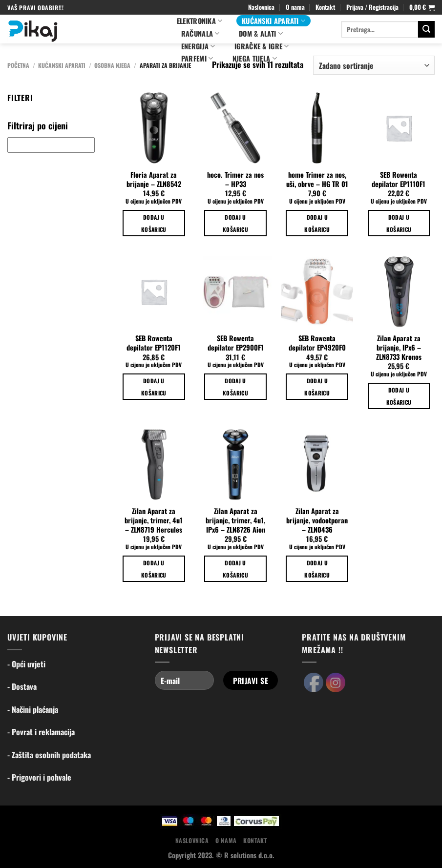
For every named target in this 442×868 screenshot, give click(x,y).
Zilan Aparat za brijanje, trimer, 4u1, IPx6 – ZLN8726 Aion (235, 520)
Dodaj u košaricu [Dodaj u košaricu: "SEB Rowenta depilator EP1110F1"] (399, 223)
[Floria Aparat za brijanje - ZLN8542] (154, 128)
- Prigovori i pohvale (39, 777)
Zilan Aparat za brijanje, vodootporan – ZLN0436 (317, 520)
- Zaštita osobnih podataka (49, 755)
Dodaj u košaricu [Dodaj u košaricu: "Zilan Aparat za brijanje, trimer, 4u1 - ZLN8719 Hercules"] (154, 569)
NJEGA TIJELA (255, 58)
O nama (295, 7)
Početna (18, 65)
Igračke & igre (262, 46)
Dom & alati (261, 33)
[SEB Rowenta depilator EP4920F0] (317, 292)
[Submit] (426, 29)
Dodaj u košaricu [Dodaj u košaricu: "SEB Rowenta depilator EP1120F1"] (154, 387)
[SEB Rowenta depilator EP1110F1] (399, 128)
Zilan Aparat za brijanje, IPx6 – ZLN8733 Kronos (399, 348)
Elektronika (200, 21)
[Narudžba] (374, 65)
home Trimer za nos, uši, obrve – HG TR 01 (317, 179)
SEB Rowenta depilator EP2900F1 (236, 343)
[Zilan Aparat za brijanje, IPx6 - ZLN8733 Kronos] (399, 292)
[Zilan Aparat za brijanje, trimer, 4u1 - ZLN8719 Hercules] (154, 465)
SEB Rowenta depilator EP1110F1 (399, 179)
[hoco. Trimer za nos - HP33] (235, 128)
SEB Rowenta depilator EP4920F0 (317, 343)
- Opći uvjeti (26, 664)
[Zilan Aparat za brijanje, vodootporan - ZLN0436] (317, 465)
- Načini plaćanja (33, 709)
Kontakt (325, 7)
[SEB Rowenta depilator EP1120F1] (154, 292)
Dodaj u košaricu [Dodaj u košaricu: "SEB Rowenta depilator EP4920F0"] (317, 387)
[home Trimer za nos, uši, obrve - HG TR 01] (317, 128)
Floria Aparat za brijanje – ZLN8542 (154, 179)
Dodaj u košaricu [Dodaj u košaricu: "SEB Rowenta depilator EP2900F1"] (235, 387)
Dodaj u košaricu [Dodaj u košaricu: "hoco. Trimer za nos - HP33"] (235, 223)
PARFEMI (197, 58)
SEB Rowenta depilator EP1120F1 (154, 343)
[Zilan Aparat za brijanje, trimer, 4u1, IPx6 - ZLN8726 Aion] (235, 465)
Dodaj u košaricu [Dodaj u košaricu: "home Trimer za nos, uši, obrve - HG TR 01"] (317, 223)
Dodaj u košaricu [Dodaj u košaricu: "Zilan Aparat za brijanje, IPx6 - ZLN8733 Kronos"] (399, 396)
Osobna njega (112, 65)
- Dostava (22, 686)
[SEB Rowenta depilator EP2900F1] (235, 292)
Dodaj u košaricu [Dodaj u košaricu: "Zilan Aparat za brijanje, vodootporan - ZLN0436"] (317, 569)
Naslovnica (261, 7)
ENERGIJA (198, 46)
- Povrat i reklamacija (41, 732)
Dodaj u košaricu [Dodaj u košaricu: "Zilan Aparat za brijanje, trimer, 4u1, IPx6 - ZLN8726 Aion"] (235, 569)
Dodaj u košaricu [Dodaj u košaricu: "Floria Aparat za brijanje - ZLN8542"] (154, 223)
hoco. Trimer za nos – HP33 (235, 179)
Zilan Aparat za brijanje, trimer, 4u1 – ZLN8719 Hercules (154, 520)
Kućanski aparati (274, 21)
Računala (200, 33)
